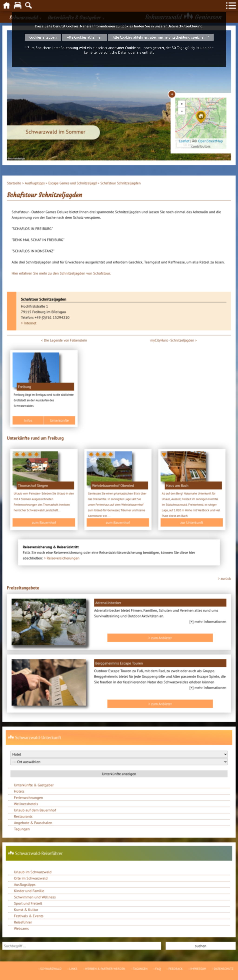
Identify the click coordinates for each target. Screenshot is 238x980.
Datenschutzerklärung (185, 26)
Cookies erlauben (43, 37)
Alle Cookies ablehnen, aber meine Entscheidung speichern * (161, 37)
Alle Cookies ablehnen (85, 37)
